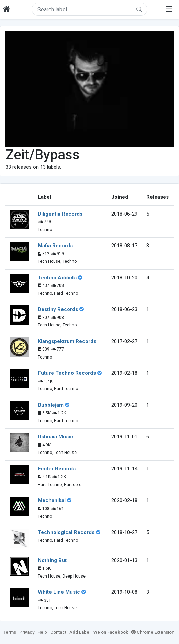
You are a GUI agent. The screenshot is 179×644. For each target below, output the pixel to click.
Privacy (27, 632)
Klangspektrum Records (67, 341)
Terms (10, 632)
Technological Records (66, 532)
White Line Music (59, 592)
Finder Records (57, 469)
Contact (58, 632)
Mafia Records (55, 246)
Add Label (80, 632)
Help (42, 632)
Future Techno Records (67, 373)
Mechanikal (52, 500)
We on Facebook (111, 632)
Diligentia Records (60, 214)
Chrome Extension (153, 632)
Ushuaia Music (55, 437)
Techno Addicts (57, 278)
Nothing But (52, 560)
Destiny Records (58, 309)
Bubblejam (51, 405)
